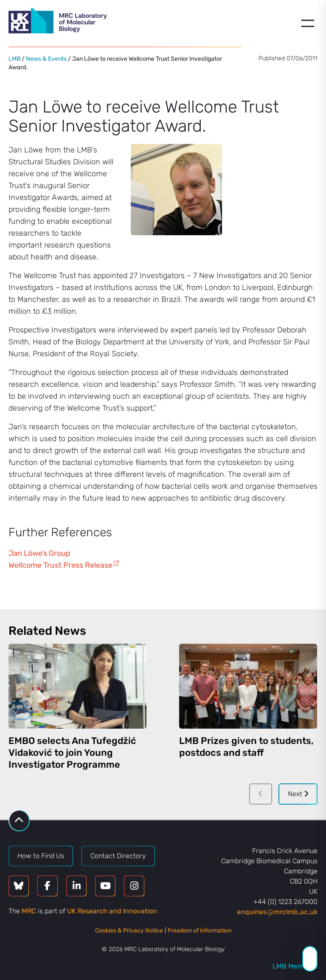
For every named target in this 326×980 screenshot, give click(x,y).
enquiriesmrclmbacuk (277, 912)
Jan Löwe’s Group (39, 553)
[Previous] (261, 794)
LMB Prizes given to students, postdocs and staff (246, 747)
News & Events (46, 59)
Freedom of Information (200, 931)
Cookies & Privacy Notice (129, 931)
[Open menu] (308, 23)
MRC (29, 911)
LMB (14, 59)
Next (298, 794)
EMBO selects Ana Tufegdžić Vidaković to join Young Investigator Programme (72, 753)
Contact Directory (118, 856)
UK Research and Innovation (112, 911)
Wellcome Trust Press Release (60, 565)
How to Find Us (41, 856)
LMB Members (295, 966)
